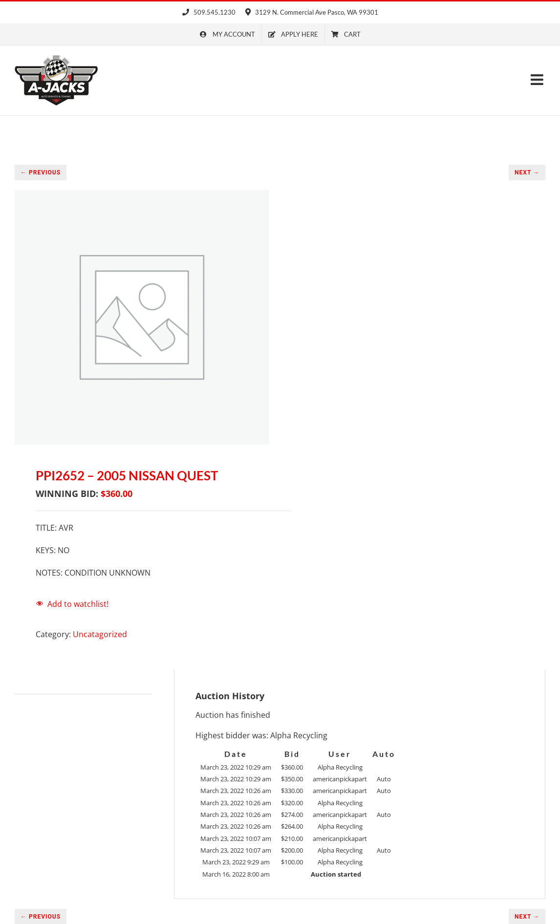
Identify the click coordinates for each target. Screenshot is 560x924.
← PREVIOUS (41, 172)
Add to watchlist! (78, 604)
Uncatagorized (100, 634)
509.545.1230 (209, 12)
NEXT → (527, 172)
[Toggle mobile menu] (538, 80)
